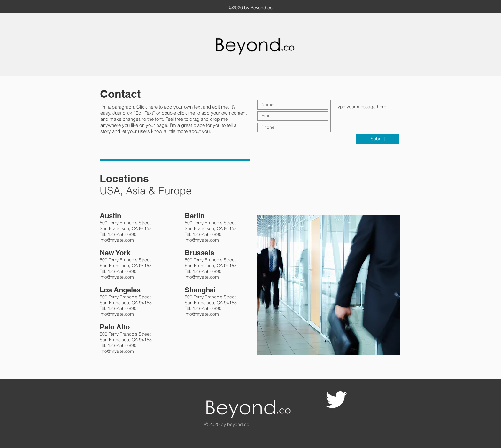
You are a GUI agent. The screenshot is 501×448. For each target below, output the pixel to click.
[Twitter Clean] (336, 400)
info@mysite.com (117, 240)
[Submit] (378, 139)
